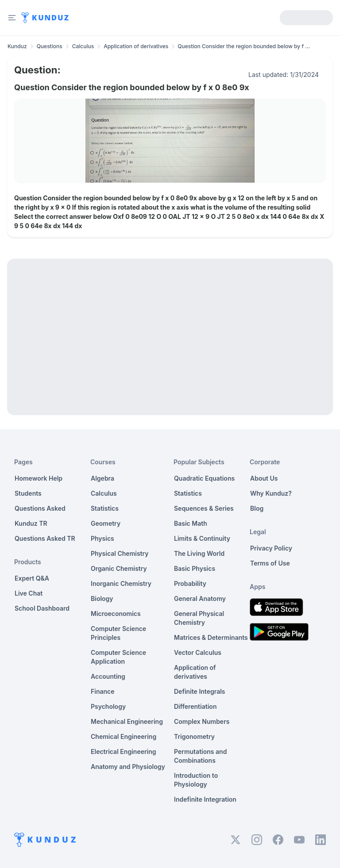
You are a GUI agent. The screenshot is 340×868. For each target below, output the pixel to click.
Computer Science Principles (118, 633)
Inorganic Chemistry (121, 583)
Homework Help (39, 478)
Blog (257, 508)
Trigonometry (194, 736)
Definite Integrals (200, 691)
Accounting (108, 676)
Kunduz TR (31, 523)
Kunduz (17, 46)
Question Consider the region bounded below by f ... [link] (244, 46)
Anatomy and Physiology (128, 767)
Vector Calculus (198, 652)
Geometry (106, 523)
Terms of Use (270, 563)
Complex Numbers (202, 721)
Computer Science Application (118, 657)
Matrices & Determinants (211, 637)
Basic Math (191, 523)
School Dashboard (42, 608)
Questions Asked (40, 508)
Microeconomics (116, 614)
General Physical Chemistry (199, 618)
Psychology (108, 706)
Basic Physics (195, 568)
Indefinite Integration (205, 799)
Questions (50, 46)
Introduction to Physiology (196, 780)
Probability (190, 583)
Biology (102, 598)
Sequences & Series (204, 508)
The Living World (199, 553)
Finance (103, 691)
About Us (264, 478)
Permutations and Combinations (200, 756)
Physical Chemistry (120, 553)
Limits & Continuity (202, 538)
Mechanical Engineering (127, 721)
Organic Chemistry (119, 568)
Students (28, 493)
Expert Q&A (32, 578)
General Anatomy (200, 598)
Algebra (102, 478)
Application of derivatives (136, 46)
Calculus (83, 46)
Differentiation (195, 706)
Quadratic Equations (204, 478)
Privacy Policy (271, 548)
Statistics (105, 508)
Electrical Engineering (124, 751)
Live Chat (29, 593)
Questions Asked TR (45, 538)
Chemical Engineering (124, 736)
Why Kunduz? (271, 493)
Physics (102, 538)
